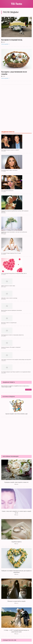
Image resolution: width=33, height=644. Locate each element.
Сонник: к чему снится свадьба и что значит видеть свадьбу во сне (16, 512)
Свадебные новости (8, 132)
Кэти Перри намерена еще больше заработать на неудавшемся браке (16, 372)
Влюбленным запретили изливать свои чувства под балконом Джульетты (14, 232)
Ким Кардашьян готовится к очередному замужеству (12, 335)
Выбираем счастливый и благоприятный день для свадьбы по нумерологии (16, 571)
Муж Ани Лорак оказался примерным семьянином (12, 310)
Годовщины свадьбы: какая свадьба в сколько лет (16, 482)
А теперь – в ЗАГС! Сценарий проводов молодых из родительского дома (17, 631)
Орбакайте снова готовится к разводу (9, 298)
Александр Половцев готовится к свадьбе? (10, 150)
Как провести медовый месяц (12, 40)
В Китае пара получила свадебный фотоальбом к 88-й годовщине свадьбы (15, 211)
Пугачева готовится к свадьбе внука (9, 323)
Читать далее (5, 44)
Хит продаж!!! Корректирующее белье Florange (11, 253)
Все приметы (28, 390)
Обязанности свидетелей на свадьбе (16, 601)
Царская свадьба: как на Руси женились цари (16, 414)
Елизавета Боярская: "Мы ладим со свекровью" (11, 347)
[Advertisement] (17, 108)
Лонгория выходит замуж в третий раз (9, 170)
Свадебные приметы (17, 542)
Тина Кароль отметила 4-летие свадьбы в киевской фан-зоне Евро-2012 (16, 360)
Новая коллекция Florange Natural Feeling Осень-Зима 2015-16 (14, 273)
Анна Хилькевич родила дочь (7, 191)
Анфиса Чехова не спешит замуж (8, 286)
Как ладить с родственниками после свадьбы (14, 73)
